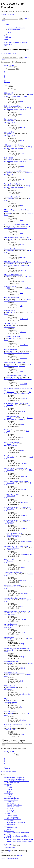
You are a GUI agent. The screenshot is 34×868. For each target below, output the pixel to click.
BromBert (10, 405)
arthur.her (10, 325)
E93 (9, 299)
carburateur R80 (9, 637)
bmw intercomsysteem (11, 350)
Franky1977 (11, 483)
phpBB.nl (20, 855)
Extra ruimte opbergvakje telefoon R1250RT (17, 238)
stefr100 (10, 239)
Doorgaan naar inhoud (7, 15)
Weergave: (10, 740)
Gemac (9, 147)
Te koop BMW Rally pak (12, 416)
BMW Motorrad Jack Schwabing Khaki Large (18, 262)
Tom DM (10, 199)
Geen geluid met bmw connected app (15, 249)
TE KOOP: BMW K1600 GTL (13, 275)
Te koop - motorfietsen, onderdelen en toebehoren (19, 95)
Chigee (6, 699)
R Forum (30, 239)
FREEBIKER (11, 496)
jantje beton (11, 457)
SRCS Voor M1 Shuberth (12, 442)
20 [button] (5, 80)
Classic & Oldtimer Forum (14, 536)
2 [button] (5, 72)
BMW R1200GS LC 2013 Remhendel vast (17, 648)
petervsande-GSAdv (13, 548)
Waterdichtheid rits (10, 686)
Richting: (21, 742)
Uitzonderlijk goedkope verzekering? (15, 598)
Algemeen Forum (9, 327)
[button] (9, 65)
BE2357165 (11, 626)
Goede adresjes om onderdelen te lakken (16, 171)
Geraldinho (11, 470)
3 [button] (5, 74)
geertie (9, 134)
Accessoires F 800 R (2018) (12, 585)
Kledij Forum (8, 627)
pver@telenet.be (12, 687)
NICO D (10, 663)
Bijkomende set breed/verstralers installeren (17, 546)
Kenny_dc (10, 650)
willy (9, 431)
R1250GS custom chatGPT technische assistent (18, 507)
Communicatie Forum (11, 445)
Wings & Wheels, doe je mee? (13, 533)
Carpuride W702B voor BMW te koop (16, 468)
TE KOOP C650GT (10, 324)
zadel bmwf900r (9, 132)
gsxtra (9, 173)
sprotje (9, 418)
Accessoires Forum (10, 122)
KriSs (9, 213)
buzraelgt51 (11, 509)
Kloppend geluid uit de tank (12, 661)
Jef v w (9, 160)
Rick (9, 288)
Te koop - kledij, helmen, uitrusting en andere (19, 147)
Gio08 (9, 728)
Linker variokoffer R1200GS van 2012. (16, 363)
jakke (9, 364)
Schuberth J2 (8, 429)
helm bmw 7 (8, 455)
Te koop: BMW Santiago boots (13, 184)
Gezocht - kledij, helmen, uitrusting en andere (18, 365)
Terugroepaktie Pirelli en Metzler (14, 572)
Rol (8, 700)
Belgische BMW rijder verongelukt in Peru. (17, 611)
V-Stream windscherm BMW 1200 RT (16, 376)
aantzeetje (10, 574)
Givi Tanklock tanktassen (12, 298)
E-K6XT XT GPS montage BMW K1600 (16, 225)
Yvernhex (10, 713)
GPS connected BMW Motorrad (14, 145)
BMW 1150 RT (9, 93)
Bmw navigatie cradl (10, 119)
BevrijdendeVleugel (13, 535)
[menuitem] (17, 28)
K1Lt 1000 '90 (9, 158)
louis (9, 226)
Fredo (9, 674)
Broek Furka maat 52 (11, 624)
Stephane (10, 561)
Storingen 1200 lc (10, 311)
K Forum (29, 277)
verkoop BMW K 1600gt (12, 494)
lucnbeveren (11, 351)
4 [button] (5, 75)
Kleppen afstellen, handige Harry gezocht (16, 481)
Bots (9, 186)
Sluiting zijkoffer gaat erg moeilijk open (16, 403)
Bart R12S (10, 264)
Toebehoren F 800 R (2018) (12, 337)
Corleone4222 (11, 312)
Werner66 (10, 121)
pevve (9, 277)
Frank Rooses (11, 338)
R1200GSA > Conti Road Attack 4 (14, 673)
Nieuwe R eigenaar (10, 712)
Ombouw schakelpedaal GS (12, 197)
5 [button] (5, 77)
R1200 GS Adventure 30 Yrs (13, 106)
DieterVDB (11, 377)
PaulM (9, 444)
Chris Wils (10, 613)
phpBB (10, 851)
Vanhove (10, 95)
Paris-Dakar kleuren (10, 286)
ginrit (9, 108)
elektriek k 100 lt (9, 559)
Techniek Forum (9, 523)
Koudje (9, 639)
